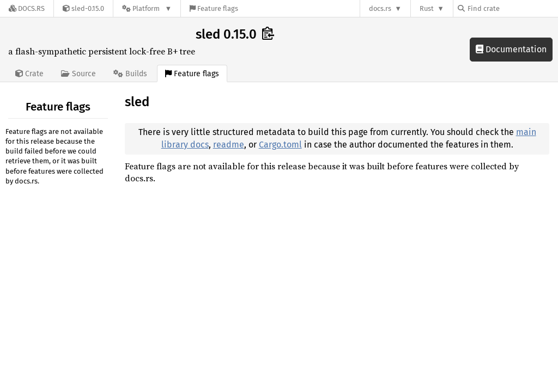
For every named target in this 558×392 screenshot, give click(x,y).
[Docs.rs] (27, 8)
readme (229, 145)
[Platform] (147, 8)
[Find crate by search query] (512, 8)
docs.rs (380, 8)
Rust (427, 8)
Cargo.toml (280, 145)
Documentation (511, 49)
